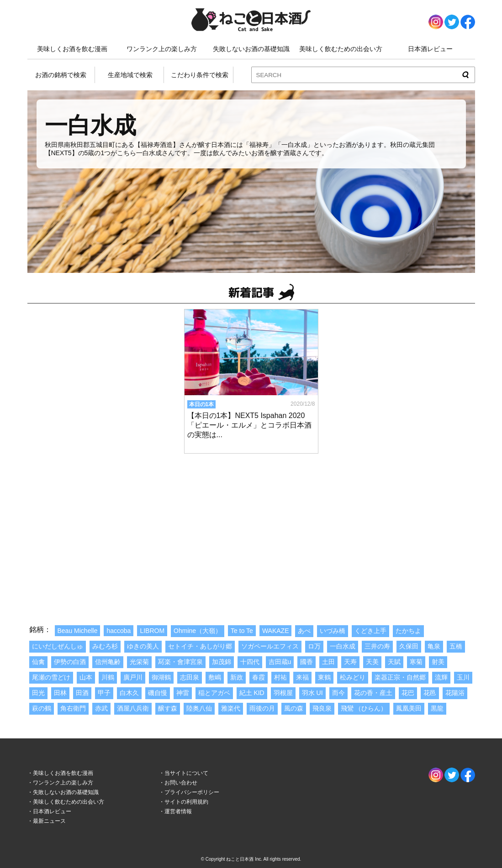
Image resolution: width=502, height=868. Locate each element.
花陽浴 (455, 693)
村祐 (280, 677)
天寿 (350, 662)
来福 (302, 677)
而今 (338, 693)
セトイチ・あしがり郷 (200, 646)
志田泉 (190, 677)
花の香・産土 (373, 693)
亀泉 (434, 646)
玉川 (463, 677)
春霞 (259, 677)
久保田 (409, 646)
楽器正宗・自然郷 (400, 677)
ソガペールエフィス (270, 646)
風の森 (294, 708)
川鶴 (108, 677)
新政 (237, 677)
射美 (438, 662)
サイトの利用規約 (186, 802)
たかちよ (408, 631)
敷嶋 (215, 677)
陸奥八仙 (199, 708)
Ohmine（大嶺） (198, 631)
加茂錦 (222, 662)
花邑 (430, 693)
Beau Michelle (78, 631)
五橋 (456, 646)
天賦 (394, 662)
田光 (38, 693)
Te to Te (242, 631)
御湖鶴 (161, 677)
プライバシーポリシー (192, 792)
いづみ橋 (333, 631)
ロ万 (314, 646)
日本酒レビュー (430, 49)
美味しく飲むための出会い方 (341, 49)
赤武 (101, 708)
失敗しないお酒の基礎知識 (251, 49)
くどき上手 (370, 631)
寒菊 (416, 662)
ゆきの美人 (143, 646)
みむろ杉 (105, 646)
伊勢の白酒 (70, 662)
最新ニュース (49, 821)
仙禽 (38, 662)
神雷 (183, 693)
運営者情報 (178, 811)
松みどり (353, 677)
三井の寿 (377, 646)
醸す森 (168, 708)
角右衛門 (73, 708)
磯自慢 (158, 693)
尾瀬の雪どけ (51, 677)
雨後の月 (262, 708)
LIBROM (152, 631)
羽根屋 (283, 693)
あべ (304, 631)
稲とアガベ (214, 693)
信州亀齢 (108, 662)
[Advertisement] (251, 530)
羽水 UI (312, 693)
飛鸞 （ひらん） (364, 708)
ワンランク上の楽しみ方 (162, 49)
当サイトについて (186, 773)
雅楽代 (231, 708)
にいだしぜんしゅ (58, 646)
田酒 (82, 693)
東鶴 (324, 677)
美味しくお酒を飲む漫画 (72, 49)
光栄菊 (139, 662)
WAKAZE (276, 631)
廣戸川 (133, 677)
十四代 (250, 662)
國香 (306, 662)
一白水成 (343, 646)
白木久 (129, 693)
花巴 (408, 693)
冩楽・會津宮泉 (180, 662)
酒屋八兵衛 (133, 708)
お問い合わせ (181, 783)
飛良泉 (322, 708)
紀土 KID (252, 693)
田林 (60, 693)
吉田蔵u (280, 662)
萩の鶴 (42, 708)
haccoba (119, 631)
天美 (372, 662)
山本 (86, 677)
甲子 (104, 693)
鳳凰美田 (409, 708)
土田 (328, 662)
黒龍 (437, 708)
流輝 (441, 677)
